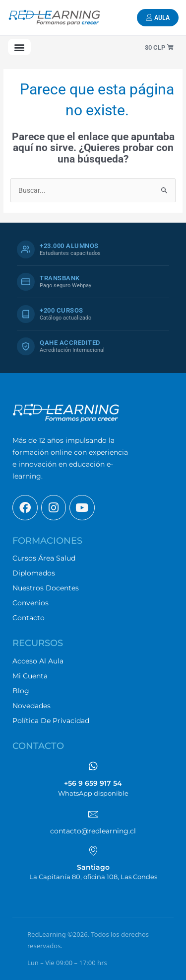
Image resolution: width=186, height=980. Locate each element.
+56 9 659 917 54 (93, 783)
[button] (19, 47)
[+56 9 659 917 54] (93, 766)
